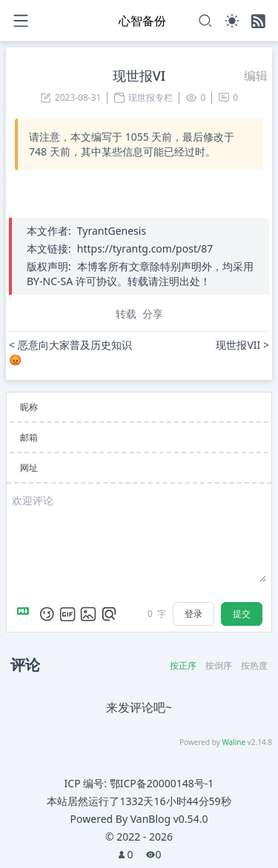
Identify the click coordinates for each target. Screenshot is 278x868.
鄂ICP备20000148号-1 (162, 783)
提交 (242, 614)
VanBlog (169, 819)
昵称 (29, 407)
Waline (234, 742)
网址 (29, 468)
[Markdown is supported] (26, 614)
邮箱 (29, 437)
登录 (193, 614)
